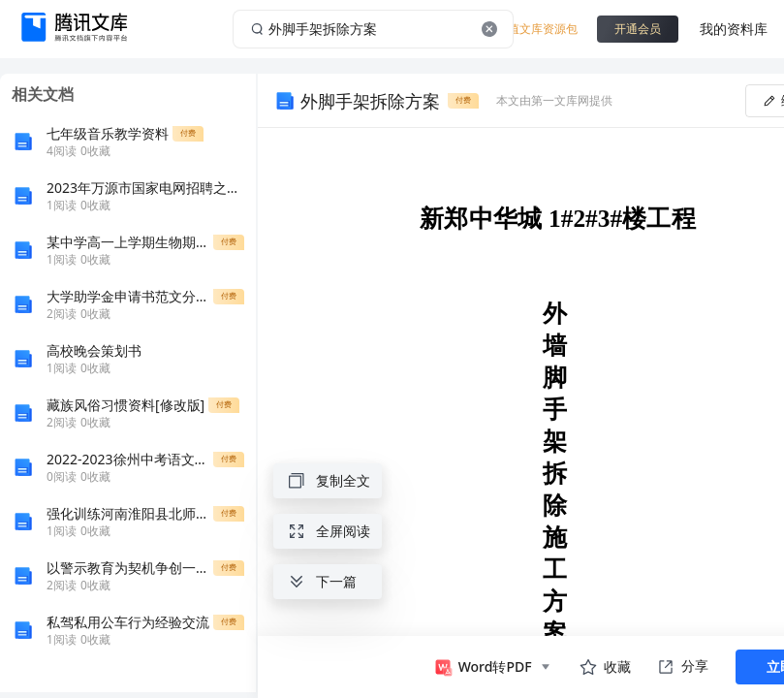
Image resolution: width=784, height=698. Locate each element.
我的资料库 (734, 29)
